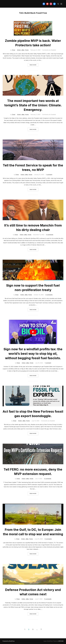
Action (19, 50)
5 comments (48, 599)
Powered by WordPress (9, 641)
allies (23, 50)
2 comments (49, 295)
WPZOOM (61, 641)
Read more (34, 65)
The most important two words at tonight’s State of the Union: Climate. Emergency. (33, 105)
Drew (14, 50)
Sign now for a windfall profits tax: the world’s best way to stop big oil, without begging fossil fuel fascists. (33, 354)
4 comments (48, 479)
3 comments (50, 235)
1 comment (49, 175)
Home (27, 50)
